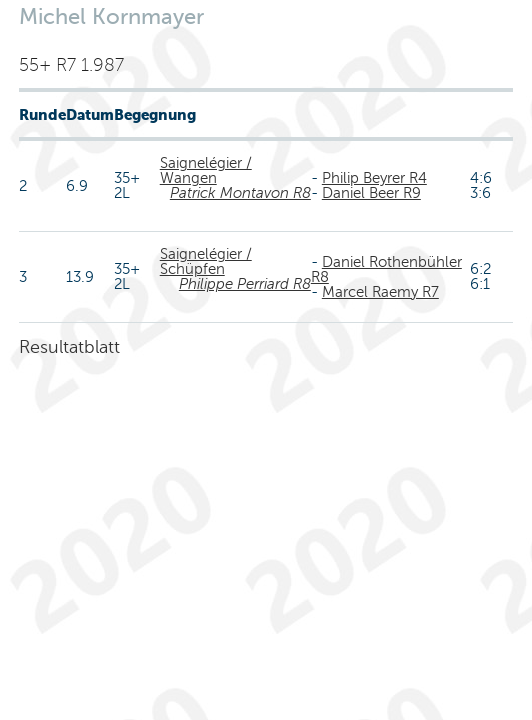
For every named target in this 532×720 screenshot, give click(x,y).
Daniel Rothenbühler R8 (386, 269)
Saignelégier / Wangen (206, 170)
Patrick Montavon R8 (240, 193)
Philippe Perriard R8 (245, 284)
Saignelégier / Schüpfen (206, 261)
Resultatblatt (69, 347)
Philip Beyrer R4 (374, 178)
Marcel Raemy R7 (380, 292)
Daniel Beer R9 (371, 193)
